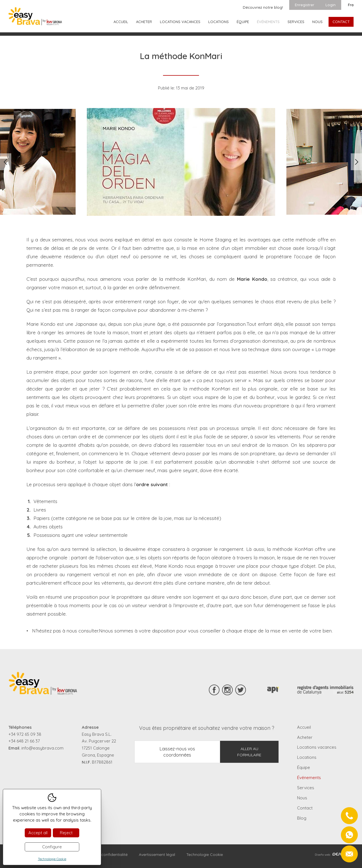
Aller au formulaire (249, 752)
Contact (341, 22)
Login (331, 5)
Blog (302, 818)
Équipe (243, 22)
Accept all (38, 833)
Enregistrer (305, 5)
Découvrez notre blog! (263, 7)
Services (296, 22)
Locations (219, 22)
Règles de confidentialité (105, 854)
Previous (6, 162)
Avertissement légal (157, 854)
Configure (52, 847)
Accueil (121, 22)
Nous (317, 22)
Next (356, 162)
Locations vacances (180, 22)
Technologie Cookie (205, 854)
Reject (66, 833)
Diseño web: (334, 855)
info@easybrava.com (42, 748)
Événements (268, 22)
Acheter (144, 22)
